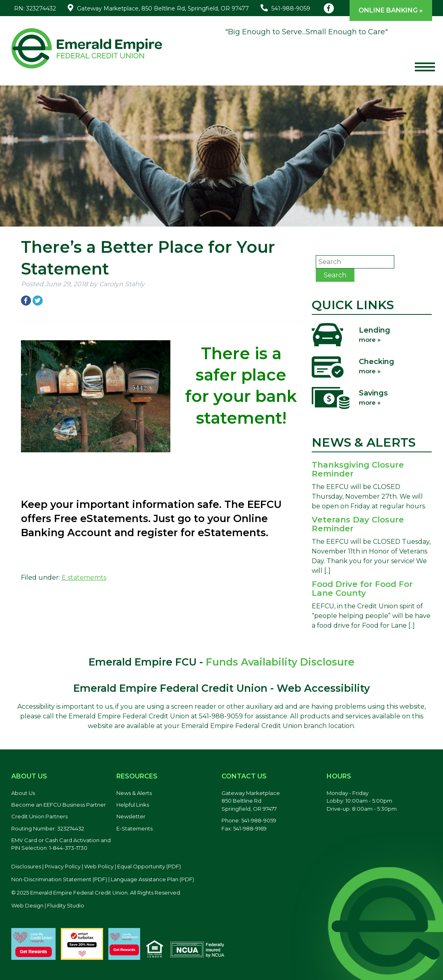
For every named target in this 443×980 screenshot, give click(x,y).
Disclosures (26, 866)
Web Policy (99, 866)
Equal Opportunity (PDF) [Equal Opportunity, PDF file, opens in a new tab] (149, 866)
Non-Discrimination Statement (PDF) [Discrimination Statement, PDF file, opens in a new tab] (59, 879)
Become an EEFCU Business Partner (59, 805)
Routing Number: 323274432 (48, 828)
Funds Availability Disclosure (280, 662)
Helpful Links (133, 805)
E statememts (84, 577)
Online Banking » (391, 10)
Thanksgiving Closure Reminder (358, 469)
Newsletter (131, 816)
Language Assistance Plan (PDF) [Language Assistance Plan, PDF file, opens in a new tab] (152, 879)
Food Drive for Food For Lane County (362, 589)
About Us (23, 793)
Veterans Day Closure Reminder (358, 524)
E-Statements (135, 828)
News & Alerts (134, 793)
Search (335, 275)
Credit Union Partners (39, 816)
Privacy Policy (63, 866)
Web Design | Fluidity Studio (48, 905)
